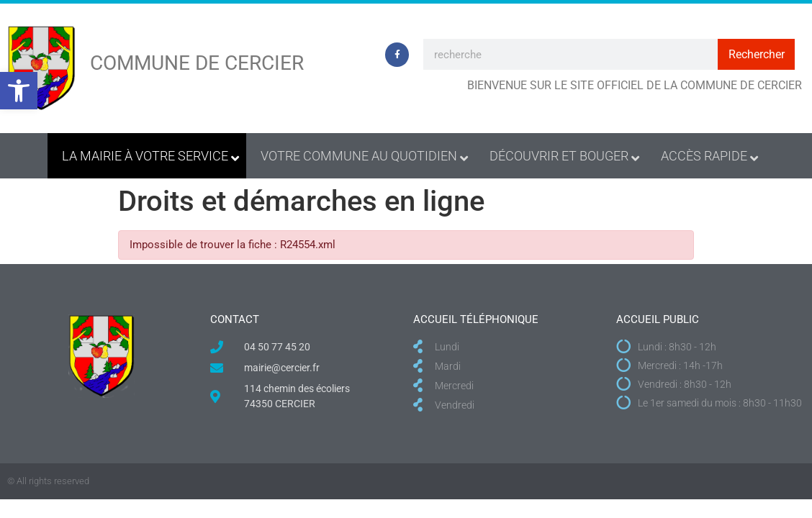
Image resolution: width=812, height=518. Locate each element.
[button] (19, 91)
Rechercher (757, 54)
